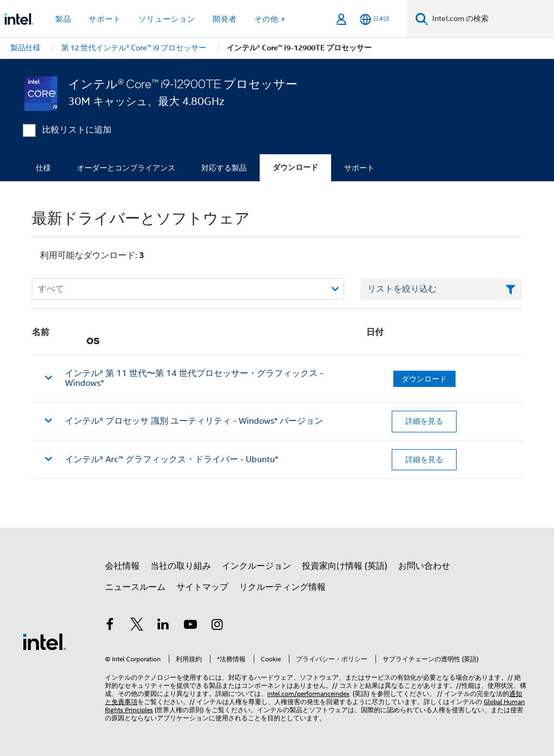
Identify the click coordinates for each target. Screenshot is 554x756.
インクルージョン (256, 566)
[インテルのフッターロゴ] (44, 641)
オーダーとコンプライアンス (126, 168)
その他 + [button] (270, 19)
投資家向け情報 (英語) (345, 566)
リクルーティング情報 (282, 587)
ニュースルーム (135, 587)
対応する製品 (224, 168)
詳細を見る (424, 421)
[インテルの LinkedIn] (163, 626)
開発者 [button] (225, 19)
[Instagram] (217, 626)
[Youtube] (190, 626)
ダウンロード (295, 167)
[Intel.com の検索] (491, 19)
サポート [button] (105, 19)
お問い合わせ (424, 566)
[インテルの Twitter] (137, 626)
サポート (359, 168)
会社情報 (122, 566)
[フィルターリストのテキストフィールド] (441, 289)
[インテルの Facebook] (110, 626)
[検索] (422, 19)
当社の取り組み (181, 566)
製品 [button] (63, 19)
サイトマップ (202, 587)
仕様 (43, 168)
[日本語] (375, 19)
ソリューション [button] (167, 19)
